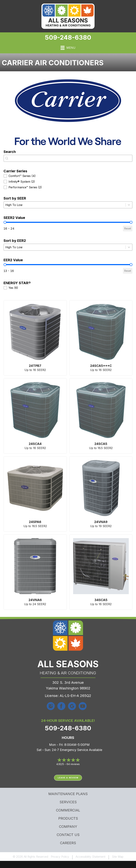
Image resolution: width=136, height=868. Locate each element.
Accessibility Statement (90, 857)
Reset (128, 228)
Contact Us (68, 835)
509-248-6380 (68, 37)
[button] (68, 176)
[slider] (5, 222)
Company (68, 827)
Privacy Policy (60, 857)
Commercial (68, 810)
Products (68, 818)
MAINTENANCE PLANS (68, 794)
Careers (68, 843)
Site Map (118, 857)
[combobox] (68, 158)
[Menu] (68, 48)
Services (68, 802)
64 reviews (73, 764)
